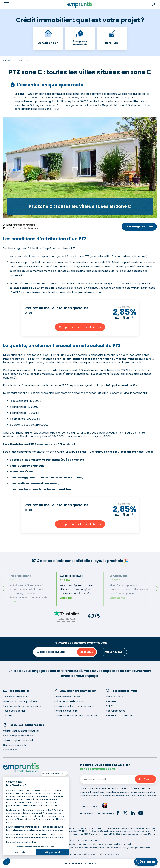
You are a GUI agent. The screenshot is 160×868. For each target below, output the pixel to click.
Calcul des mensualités (67, 697)
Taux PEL (8, 715)
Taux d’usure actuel (14, 711)
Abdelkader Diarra (24, 225)
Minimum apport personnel (18, 740)
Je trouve (87, 652)
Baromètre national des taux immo (22, 706)
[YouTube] (141, 813)
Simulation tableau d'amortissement (74, 706)
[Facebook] (118, 813)
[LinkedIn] (133, 813)
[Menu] (6, 4)
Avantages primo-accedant (19, 736)
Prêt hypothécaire (115, 711)
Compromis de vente (15, 745)
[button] (7, 862)
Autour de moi (114, 652)
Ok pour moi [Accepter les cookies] (52, 852)
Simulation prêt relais (66, 711)
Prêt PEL (110, 706)
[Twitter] (125, 813)
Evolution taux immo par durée (20, 701)
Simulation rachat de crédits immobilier (76, 715)
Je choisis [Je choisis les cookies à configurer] (19, 852)
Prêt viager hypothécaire (119, 715)
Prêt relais (111, 701)
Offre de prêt (10, 750)
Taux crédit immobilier (15, 697)
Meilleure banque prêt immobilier (21, 731)
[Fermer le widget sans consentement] (54, 773)
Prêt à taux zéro (114, 697)
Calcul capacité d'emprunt (69, 701)
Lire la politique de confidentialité (22, 842)
